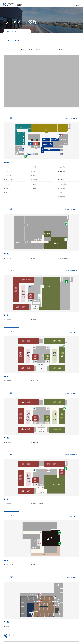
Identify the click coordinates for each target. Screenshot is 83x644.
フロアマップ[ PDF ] (70, 118)
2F (14, 49)
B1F (61, 49)
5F (37, 49)
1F (6, 49)
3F (22, 49)
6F (45, 49)
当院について (15, 32)
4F (29, 49)
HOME (8, 32)
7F (53, 49)
